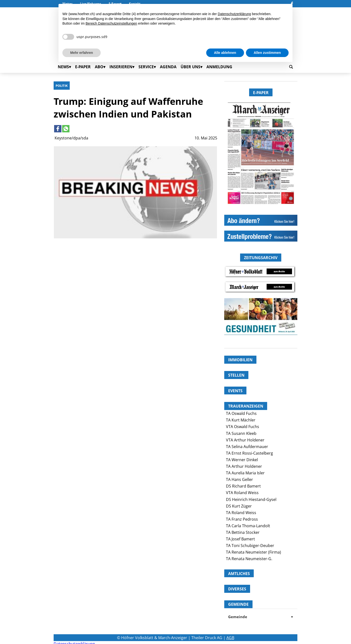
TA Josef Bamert (240, 539)
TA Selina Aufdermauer (247, 447)
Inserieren (121, 67)
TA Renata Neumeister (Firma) (253, 552)
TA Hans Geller (239, 479)
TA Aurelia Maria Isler (245, 473)
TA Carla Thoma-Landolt (248, 526)
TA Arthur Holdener (244, 466)
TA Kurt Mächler (241, 420)
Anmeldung (219, 67)
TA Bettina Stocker (243, 532)
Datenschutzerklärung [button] (234, 14)
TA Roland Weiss (241, 513)
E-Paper (83, 67)
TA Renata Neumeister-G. (249, 559)
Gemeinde (261, 617)
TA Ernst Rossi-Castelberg (249, 453)
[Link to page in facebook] (58, 129)
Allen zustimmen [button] (267, 53)
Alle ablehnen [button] (225, 53)
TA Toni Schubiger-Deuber (250, 546)
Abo (99, 67)
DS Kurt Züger (239, 506)
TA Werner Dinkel (242, 460)
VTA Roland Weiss (242, 493)
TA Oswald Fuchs (241, 413)
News (63, 67)
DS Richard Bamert (243, 486)
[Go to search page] (291, 67)
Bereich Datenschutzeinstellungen (111, 23)
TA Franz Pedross (242, 519)
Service (146, 67)
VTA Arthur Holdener (245, 440)
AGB (230, 638)
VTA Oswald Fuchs (243, 427)
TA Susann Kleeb (241, 433)
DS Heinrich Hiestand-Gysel (251, 499)
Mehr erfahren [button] (82, 53)
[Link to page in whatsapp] (66, 129)
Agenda (168, 67)
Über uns (190, 67)
